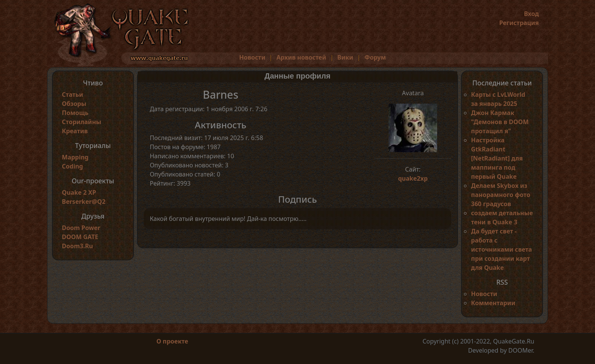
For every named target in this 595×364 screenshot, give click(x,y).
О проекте (172, 341)
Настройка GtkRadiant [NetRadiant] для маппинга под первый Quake (497, 158)
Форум (375, 57)
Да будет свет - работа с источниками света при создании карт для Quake (501, 249)
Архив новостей (301, 57)
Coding (72, 166)
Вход (531, 14)
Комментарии (493, 303)
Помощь (75, 113)
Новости (252, 57)
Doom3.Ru (77, 246)
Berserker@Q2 (84, 202)
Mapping (75, 157)
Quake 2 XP (79, 192)
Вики (345, 57)
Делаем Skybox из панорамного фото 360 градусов (501, 195)
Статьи (72, 95)
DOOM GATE (80, 237)
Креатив (75, 131)
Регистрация (519, 23)
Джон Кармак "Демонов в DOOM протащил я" (500, 122)
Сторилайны (82, 122)
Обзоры (74, 104)
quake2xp (413, 178)
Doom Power (81, 228)
